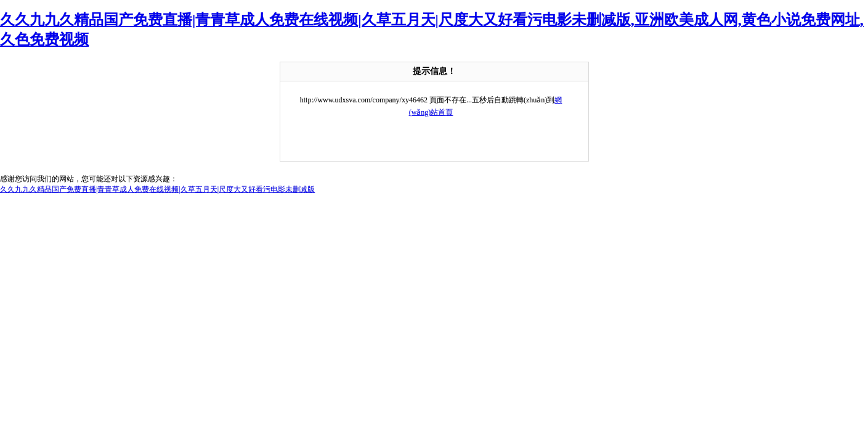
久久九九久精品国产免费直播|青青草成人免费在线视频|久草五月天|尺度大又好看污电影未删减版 (157, 189)
